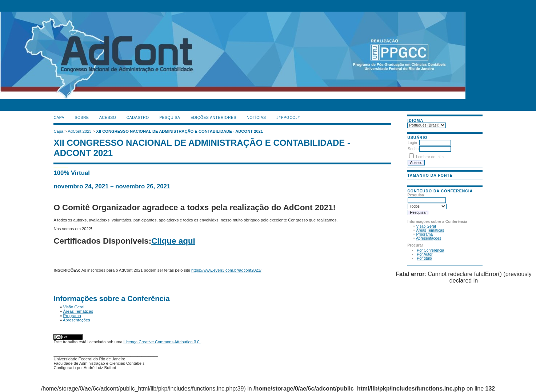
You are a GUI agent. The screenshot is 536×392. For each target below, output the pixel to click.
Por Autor (425, 254)
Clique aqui (173, 241)
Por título (424, 258)
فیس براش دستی (56, 167)
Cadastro (138, 118)
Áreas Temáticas (430, 230)
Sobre (82, 118)
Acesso (108, 118)
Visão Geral (426, 226)
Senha (413, 149)
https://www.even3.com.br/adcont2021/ (226, 270)
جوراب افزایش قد (65, 167)
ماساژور (58, 167)
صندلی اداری (61, 167)
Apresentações (429, 238)
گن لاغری (59, 167)
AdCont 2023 (79, 131)
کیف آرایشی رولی (54, 167)
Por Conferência (430, 250)
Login (412, 143)
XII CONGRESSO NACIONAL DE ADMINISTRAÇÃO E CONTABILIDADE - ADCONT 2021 (179, 131)
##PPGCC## (288, 118)
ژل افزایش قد (67, 167)
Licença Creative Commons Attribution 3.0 (162, 342)
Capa (59, 118)
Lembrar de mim (430, 157)
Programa (425, 234)
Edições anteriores (213, 118)
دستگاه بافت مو (63, 167)
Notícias (256, 118)
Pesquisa (170, 118)
